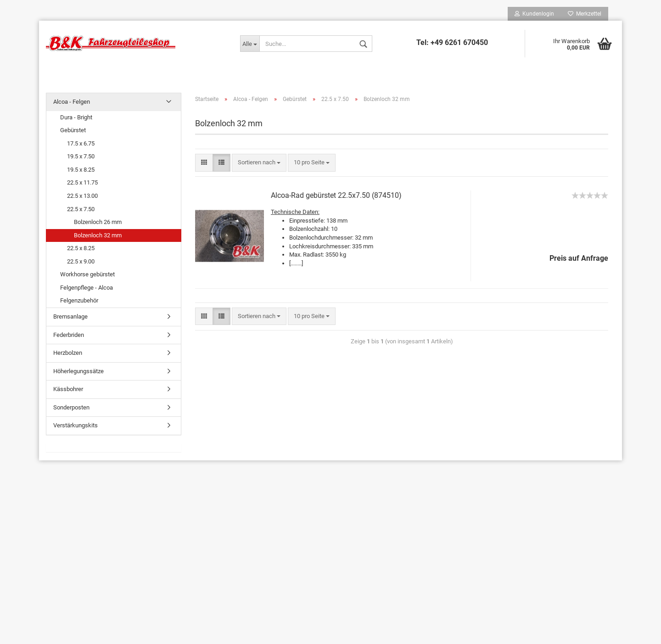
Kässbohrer (68, 389)
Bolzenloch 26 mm (98, 222)
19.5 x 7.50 (81, 156)
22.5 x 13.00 (82, 196)
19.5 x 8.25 (81, 170)
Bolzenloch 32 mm (98, 235)
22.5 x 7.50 (81, 209)
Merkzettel (585, 14)
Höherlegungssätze (78, 371)
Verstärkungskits (76, 425)
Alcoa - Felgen (72, 102)
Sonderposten (71, 407)
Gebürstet (73, 130)
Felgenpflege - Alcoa (87, 288)
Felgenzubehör (79, 300)
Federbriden (69, 335)
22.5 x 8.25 (81, 248)
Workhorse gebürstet (87, 274)
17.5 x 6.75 (81, 143)
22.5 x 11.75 (82, 182)
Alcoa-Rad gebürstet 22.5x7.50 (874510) (336, 195)
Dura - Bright (76, 117)
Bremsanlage (70, 316)
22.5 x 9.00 (81, 261)
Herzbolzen (68, 353)
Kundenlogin (534, 14)
